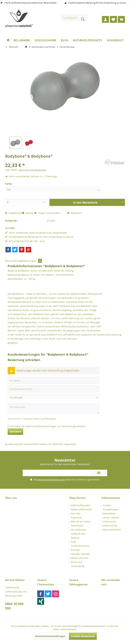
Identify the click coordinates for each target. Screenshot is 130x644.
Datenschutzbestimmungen (41, 426)
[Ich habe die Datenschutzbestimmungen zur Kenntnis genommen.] (9, 426)
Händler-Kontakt (80, 554)
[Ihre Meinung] (53, 409)
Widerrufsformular (82, 509)
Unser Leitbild (111, 518)
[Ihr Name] (53, 380)
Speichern (15, 432)
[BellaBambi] (22, 40)
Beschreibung (13, 261)
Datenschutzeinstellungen (50, 636)
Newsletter (109, 513)
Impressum (110, 521)
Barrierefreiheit (112, 530)
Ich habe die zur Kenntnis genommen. (48, 426)
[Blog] (65, 40)
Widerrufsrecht (80, 558)
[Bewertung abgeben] (53, 398)
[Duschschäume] (46, 40)
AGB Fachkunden (81, 505)
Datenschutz (110, 526)
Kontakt (75, 550)
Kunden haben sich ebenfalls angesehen (53, 444)
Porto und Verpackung (78, 564)
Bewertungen (31, 261)
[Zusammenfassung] (53, 389)
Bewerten (74, 213)
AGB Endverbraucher (80, 544)
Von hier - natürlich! (76, 516)
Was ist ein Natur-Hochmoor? (81, 524)
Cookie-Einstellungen (111, 507)
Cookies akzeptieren (83, 636)
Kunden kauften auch (17, 444)
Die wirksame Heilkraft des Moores (79, 534)
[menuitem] (121, 19)
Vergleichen (14, 213)
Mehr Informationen (65, 629)
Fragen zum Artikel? (47, 213)
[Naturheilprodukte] (88, 40)
